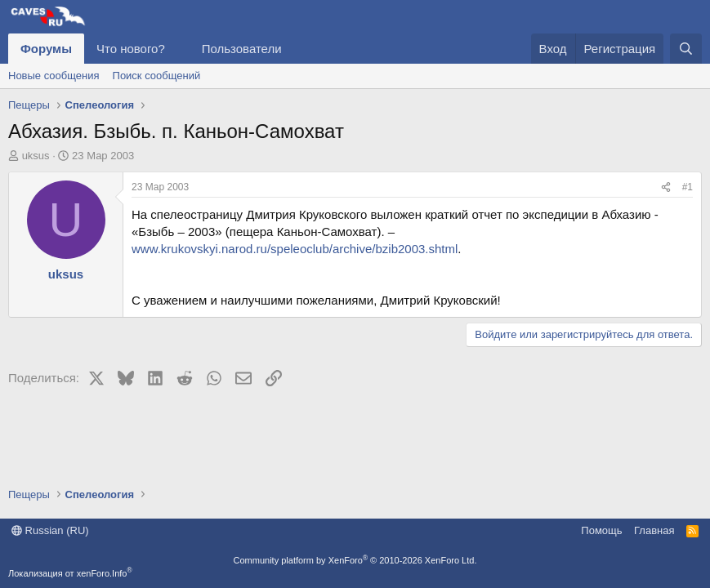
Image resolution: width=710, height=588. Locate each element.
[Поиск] (686, 49)
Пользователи (242, 49)
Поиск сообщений (157, 76)
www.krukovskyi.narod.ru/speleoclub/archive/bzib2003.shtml (295, 249)
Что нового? (131, 49)
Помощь (601, 530)
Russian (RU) (50, 530)
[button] (178, 49)
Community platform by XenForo (355, 560)
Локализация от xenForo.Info (70, 573)
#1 (688, 187)
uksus (36, 156)
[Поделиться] (666, 187)
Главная (654, 530)
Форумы (46, 49)
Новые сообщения (54, 76)
